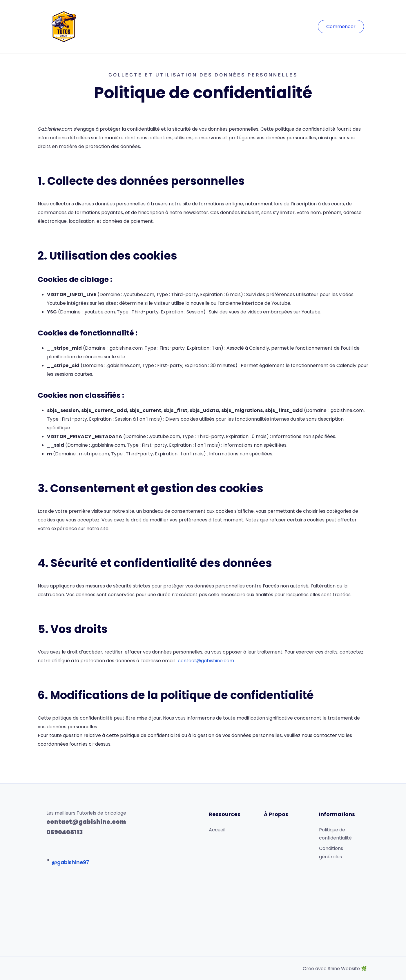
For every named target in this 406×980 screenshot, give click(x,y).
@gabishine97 (70, 862)
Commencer (341, 27)
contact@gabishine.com (206, 661)
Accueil (217, 830)
